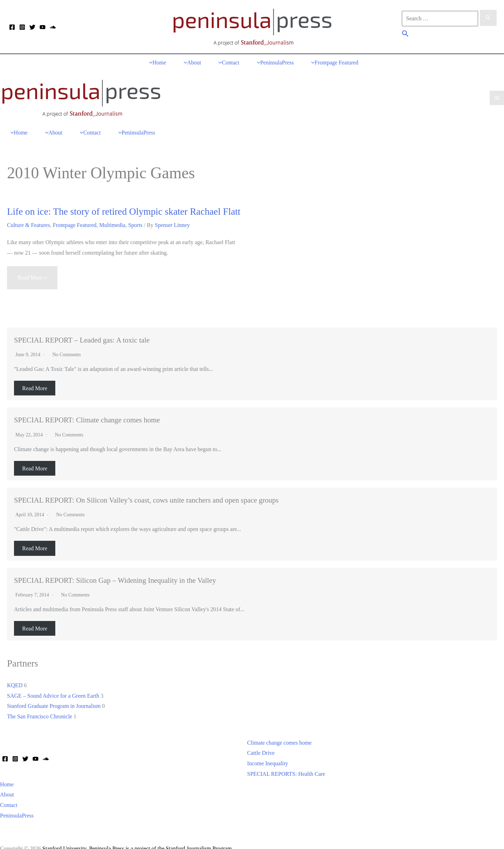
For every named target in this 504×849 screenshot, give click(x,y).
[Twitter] (32, 27)
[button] (405, 35)
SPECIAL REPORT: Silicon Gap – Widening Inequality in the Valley (115, 568)
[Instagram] (22, 27)
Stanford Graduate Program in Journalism (54, 694)
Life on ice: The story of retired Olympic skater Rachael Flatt (124, 200)
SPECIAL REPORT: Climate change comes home (87, 408)
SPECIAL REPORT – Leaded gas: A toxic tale (82, 328)
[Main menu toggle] (497, 91)
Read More (35, 376)
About (7, 783)
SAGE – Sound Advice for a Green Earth (53, 684)
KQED (15, 673)
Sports (135, 213)
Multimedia (113, 213)
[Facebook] (12, 27)
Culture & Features (29, 213)
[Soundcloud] (53, 27)
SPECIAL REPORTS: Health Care (286, 762)
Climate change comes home (279, 731)
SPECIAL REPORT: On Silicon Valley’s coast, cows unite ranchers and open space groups (146, 488)
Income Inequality (268, 752)
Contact (9, 793)
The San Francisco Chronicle (40, 705)
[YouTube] (43, 27)
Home (7, 772)
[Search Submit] (488, 20)
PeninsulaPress (17, 804)
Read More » (32, 269)
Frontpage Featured (75, 213)
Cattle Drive (261, 741)
